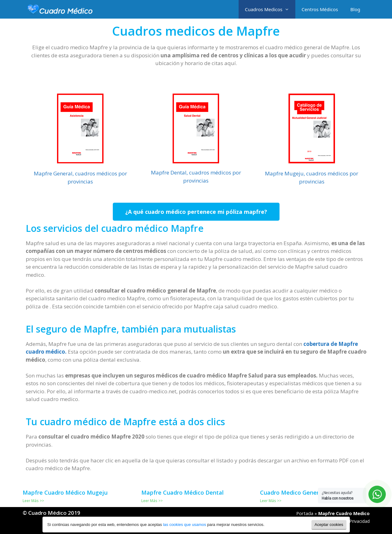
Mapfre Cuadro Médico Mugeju (65, 492)
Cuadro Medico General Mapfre (303, 492)
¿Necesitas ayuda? (338, 496)
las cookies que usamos (185, 525)
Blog (355, 9)
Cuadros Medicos (270, 9)
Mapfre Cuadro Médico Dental (183, 492)
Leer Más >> (33, 501)
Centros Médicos (320, 9)
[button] (196, 212)
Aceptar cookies (329, 525)
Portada (305, 513)
